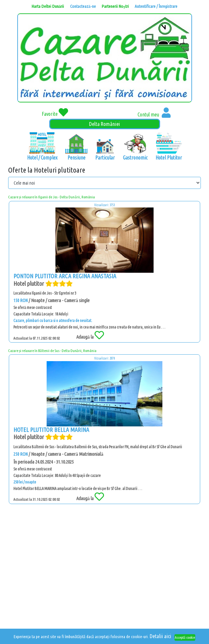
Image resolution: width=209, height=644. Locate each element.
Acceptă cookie (185, 637)
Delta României (104, 124)
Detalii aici (160, 636)
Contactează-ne (83, 6)
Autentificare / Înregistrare (156, 6)
